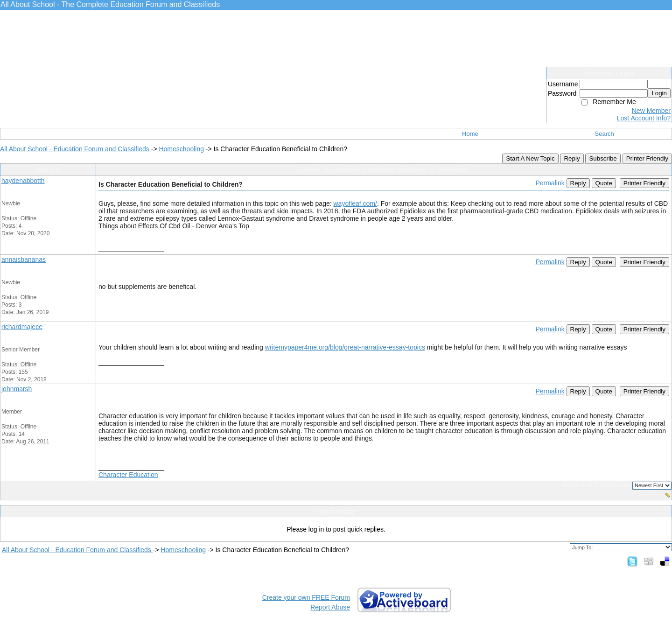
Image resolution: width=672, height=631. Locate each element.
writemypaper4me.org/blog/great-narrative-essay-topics (345, 347)
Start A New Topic (530, 158)
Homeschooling (181, 149)
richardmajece (22, 327)
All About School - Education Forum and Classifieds (76, 149)
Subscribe (603, 158)
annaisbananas (24, 259)
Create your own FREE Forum (306, 597)
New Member (651, 111)
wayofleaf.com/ (355, 203)
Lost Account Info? (644, 118)
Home (470, 134)
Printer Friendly (647, 158)
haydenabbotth (23, 181)
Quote (604, 183)
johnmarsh (17, 389)
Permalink (550, 183)
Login (659, 93)
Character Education (128, 475)
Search (605, 134)
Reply (572, 158)
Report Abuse (330, 607)
